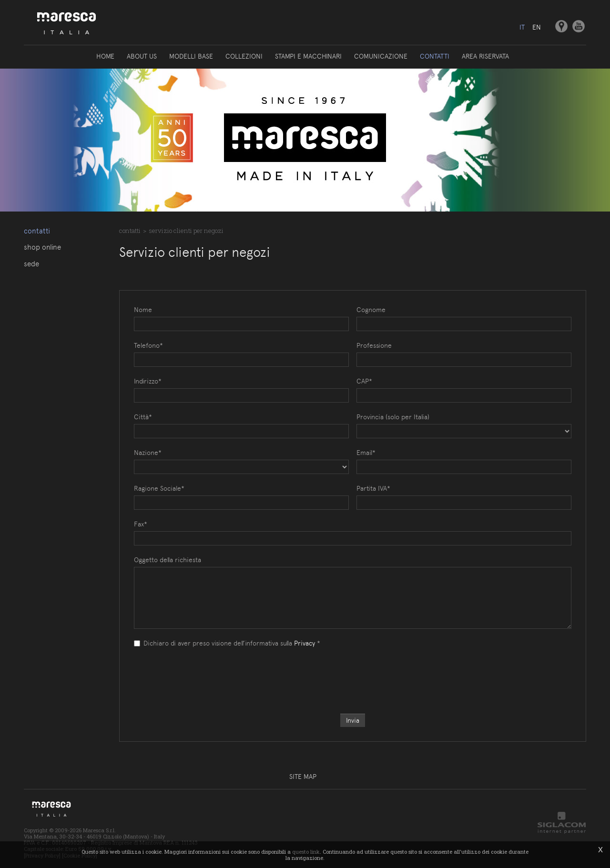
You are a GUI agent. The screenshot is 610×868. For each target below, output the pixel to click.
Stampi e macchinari (308, 56)
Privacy (305, 643)
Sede (31, 264)
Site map (303, 777)
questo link (306, 852)
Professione (374, 345)
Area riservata (485, 56)
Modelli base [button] (191, 56)
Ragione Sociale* (159, 488)
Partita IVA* (373, 488)
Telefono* (148, 345)
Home (105, 56)
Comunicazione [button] (381, 56)
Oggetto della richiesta (168, 560)
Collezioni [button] (244, 56)
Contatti (37, 231)
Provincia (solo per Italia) (393, 417)
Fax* (141, 524)
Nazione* (148, 453)
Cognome (371, 310)
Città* (143, 417)
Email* (366, 453)
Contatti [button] (435, 56)
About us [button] (142, 56)
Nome (143, 310)
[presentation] (353, 671)
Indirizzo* (148, 381)
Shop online (42, 247)
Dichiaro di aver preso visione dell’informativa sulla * (227, 643)
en (537, 27)
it (522, 27)
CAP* (364, 381)
